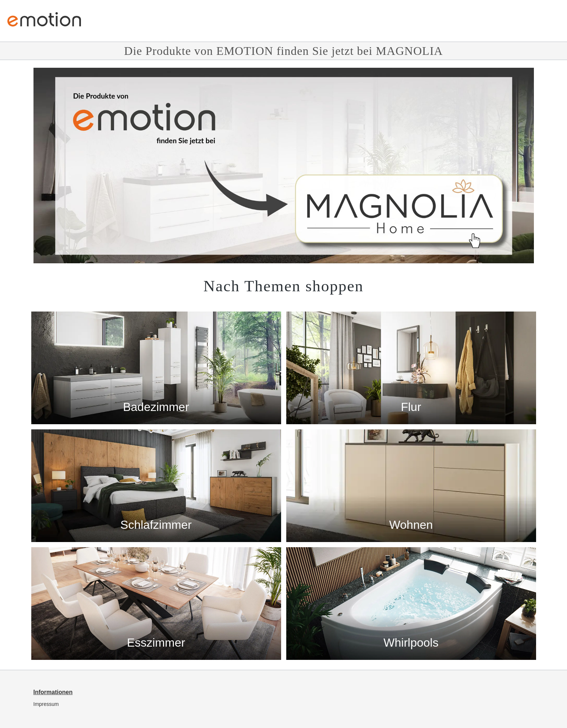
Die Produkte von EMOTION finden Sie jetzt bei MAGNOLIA (283, 51)
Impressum (46, 704)
